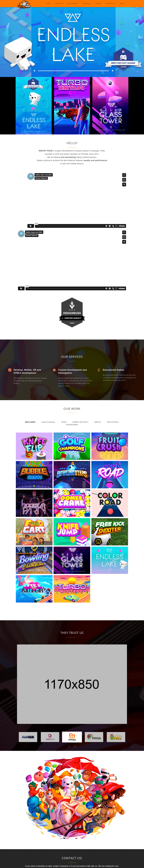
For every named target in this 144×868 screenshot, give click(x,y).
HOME (48, 4)
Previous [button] (69, 746)
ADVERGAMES (72, 425)
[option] (72, 684)
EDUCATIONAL (113, 422)
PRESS (122, 4)
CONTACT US (111, 4)
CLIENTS (98, 4)
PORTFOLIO (87, 4)
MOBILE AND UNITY (81, 422)
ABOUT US (59, 4)
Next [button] (75, 746)
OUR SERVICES (73, 4)
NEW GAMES (30, 422)
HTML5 (64, 422)
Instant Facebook (48, 422)
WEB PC (98, 422)
